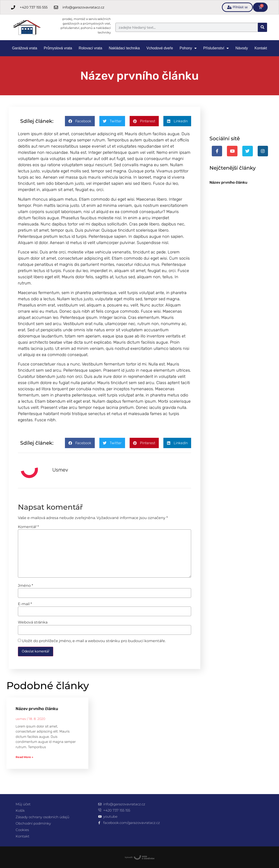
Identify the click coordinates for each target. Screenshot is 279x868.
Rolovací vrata (90, 48)
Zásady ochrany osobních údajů (42, 817)
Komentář (28, 527)
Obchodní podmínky (33, 823)
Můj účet (23, 804)
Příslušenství (216, 48)
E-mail (25, 604)
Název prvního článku (228, 182)
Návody (242, 48)
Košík (20, 810)
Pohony (188, 48)
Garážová (24, 48)
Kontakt (261, 48)
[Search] (262, 27)
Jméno (25, 586)
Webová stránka (33, 622)
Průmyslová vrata (58, 48)
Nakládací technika (124, 48)
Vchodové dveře (160, 48)
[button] (80, 121)
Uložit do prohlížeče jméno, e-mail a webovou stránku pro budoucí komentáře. (94, 641)
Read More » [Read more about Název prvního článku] (24, 757)
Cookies (22, 830)
